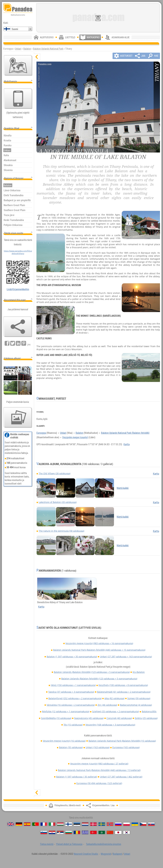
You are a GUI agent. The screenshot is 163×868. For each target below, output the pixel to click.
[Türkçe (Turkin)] (93, 832)
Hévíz (73, 685)
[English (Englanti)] (11, 824)
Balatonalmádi (124, 692)
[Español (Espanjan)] (27, 824)
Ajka (114, 698)
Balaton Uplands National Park (48, 49)
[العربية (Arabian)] (102, 832)
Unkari (18, 49)
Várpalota (71, 705)
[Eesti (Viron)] (77, 824)
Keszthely (123, 685)
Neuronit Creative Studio (86, 854)
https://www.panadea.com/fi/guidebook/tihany (18, 252)
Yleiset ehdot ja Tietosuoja (69, 844)
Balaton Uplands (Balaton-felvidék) (92, 672)
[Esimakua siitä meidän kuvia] (18, 417)
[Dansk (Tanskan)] (93, 824)
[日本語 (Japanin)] (118, 832)
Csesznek (119, 718)
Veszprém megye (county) (75, 437)
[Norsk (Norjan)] (110, 824)
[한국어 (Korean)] (127, 832)
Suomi (15, 29)
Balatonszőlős (149, 711)
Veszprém (110, 725)
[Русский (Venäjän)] (118, 824)
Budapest (117, 854)
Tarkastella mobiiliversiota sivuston (104, 844)
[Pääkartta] (18, 65)
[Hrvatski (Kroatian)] (52, 832)
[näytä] (37, 793)
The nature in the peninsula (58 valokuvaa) (61, 531)
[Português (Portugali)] (35, 824)
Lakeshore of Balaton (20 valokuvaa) (58, 502)
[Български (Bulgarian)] (69, 832)
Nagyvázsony (89, 718)
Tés (73, 725)
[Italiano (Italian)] (52, 824)
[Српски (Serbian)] (60, 832)
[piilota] (37, 57)
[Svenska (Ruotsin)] (102, 824)
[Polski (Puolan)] (127, 824)
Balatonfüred (75, 698)
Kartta (127, 444)
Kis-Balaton (139, 672)
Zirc (107, 705)
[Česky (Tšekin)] (143, 824)
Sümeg (139, 698)
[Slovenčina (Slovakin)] (151, 824)
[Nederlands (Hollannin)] (85, 824)
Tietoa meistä (47, 844)
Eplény (146, 718)
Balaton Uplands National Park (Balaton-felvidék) (125, 433)
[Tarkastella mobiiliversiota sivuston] (18, 99)
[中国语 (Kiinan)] (110, 832)
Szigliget (116, 711)
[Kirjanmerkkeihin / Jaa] (18, 327)
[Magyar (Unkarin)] (60, 824)
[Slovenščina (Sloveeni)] (44, 832)
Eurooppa (41, 433)
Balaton (27, 49)
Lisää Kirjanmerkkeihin (18, 289)
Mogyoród (106, 854)
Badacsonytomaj (136, 705)
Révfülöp (66, 711)
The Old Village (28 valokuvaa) (55, 473)
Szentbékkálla (56, 718)
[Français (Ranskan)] (44, 824)
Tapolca (71, 692)
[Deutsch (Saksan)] (19, 824)
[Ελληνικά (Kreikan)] (85, 832)
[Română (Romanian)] (77, 832)
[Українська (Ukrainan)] (135, 824)
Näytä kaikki (123, 488)
